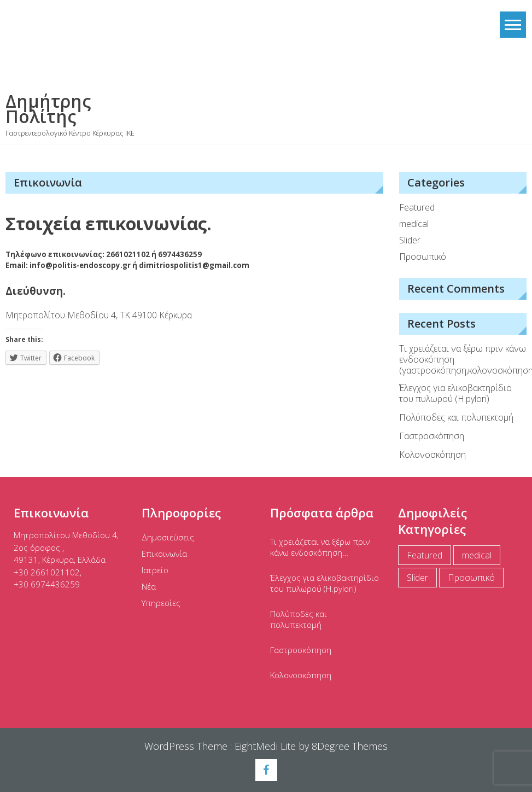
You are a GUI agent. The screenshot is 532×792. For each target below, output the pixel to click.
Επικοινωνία (164, 554)
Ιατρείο (155, 570)
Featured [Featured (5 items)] (425, 555)
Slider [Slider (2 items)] (417, 578)
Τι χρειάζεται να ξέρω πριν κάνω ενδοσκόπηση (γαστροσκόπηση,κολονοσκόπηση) (463, 359)
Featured (417, 207)
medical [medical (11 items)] (477, 555)
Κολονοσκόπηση (432, 455)
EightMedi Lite (267, 746)
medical (414, 224)
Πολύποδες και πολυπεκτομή (456, 417)
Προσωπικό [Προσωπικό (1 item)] (471, 578)
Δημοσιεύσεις (168, 537)
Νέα (149, 586)
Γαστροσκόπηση (432, 436)
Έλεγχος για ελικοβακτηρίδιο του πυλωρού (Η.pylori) (455, 393)
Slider (410, 240)
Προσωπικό (423, 257)
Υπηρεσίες (161, 603)
